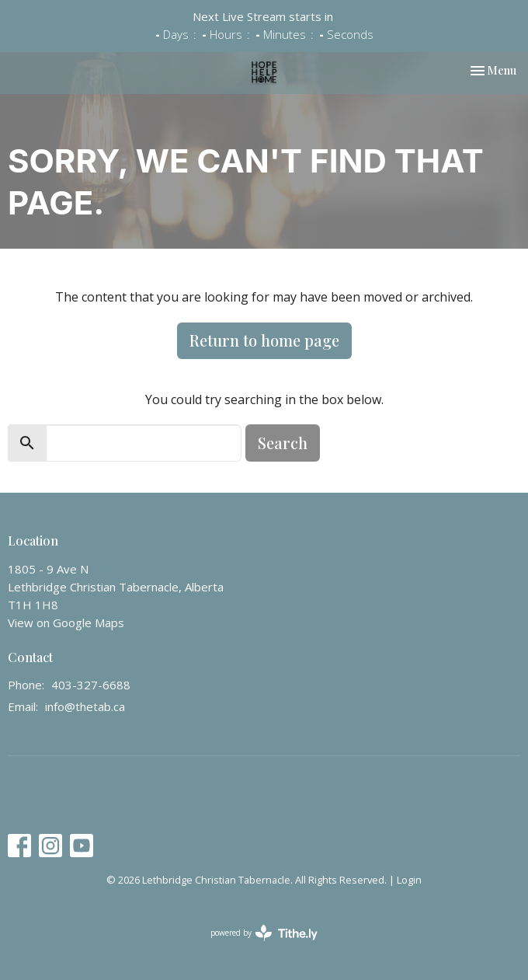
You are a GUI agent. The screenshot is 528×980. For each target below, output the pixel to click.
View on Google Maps (66, 623)
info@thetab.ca (85, 706)
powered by (264, 933)
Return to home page (264, 340)
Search (283, 443)
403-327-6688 (91, 685)
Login (409, 880)
